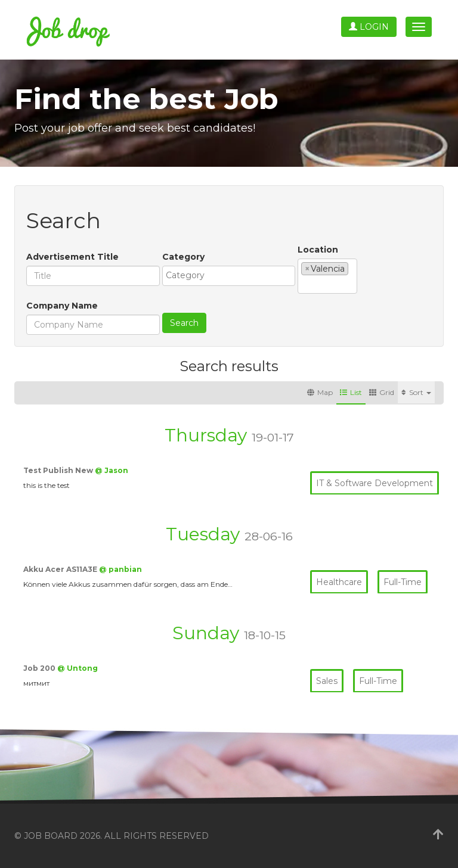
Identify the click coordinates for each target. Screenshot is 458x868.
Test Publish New (59, 470)
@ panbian (120, 569)
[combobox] (229, 276)
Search (184, 323)
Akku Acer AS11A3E (61, 569)
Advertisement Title (72, 257)
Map (320, 392)
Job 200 (40, 668)
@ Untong (78, 668)
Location (318, 250)
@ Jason (112, 470)
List (351, 392)
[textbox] (232, 275)
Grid (382, 392)
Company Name (62, 306)
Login (369, 27)
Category (183, 257)
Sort (416, 392)
